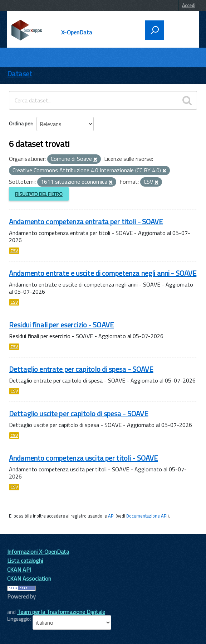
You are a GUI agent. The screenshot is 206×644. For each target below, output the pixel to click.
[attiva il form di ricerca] (154, 30)
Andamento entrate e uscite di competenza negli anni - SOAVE (103, 273)
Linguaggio (18, 619)
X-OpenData (77, 32)
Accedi (189, 5)
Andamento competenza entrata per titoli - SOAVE (86, 222)
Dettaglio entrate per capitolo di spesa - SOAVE (81, 369)
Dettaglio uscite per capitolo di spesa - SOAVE (79, 414)
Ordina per (21, 123)
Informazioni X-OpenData (38, 552)
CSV (14, 251)
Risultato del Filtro (39, 194)
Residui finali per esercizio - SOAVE (61, 325)
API (111, 516)
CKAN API (19, 569)
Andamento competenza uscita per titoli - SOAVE (83, 458)
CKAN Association (29, 578)
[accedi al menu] (179, 29)
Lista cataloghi (25, 561)
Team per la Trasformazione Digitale (61, 612)
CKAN (19, 604)
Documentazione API (147, 516)
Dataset (20, 74)
